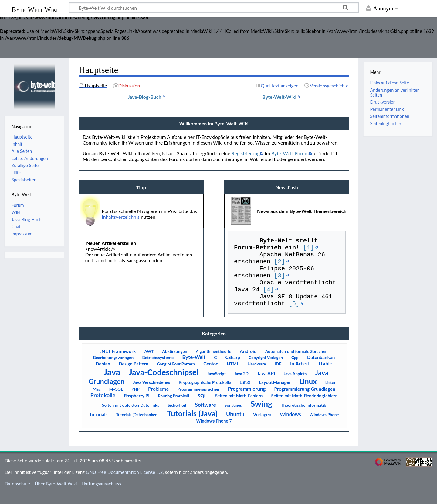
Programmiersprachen (198, 401)
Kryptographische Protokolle (205, 395)
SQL (202, 408)
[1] (309, 250)
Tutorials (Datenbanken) (137, 427)
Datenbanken (321, 369)
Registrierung (246, 153)
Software (205, 417)
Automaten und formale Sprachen (296, 363)
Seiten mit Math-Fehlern (239, 408)
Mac (97, 401)
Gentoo (211, 376)
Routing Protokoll (173, 408)
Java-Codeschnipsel (164, 384)
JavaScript (217, 386)
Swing (261, 416)
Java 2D (241, 386)
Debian (103, 376)
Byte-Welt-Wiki (279, 97)
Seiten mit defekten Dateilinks (131, 417)
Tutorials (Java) (192, 425)
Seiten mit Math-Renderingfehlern (305, 408)
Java (112, 384)
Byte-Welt (194, 369)
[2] (279, 266)
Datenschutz (17, 496)
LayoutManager (275, 394)
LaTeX (245, 394)
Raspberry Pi (137, 408)
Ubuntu (235, 426)
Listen (331, 394)
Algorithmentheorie (213, 364)
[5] (294, 315)
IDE (278, 376)
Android (248, 363)
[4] (269, 299)
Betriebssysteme (158, 370)
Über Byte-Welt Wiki (56, 496)
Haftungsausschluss (102, 496)
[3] (279, 282)
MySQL (116, 401)
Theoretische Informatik (303, 417)
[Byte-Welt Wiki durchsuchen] (214, 8)
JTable (325, 376)
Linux (308, 393)
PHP (136, 401)
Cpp (295, 370)
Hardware (257, 376)
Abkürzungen (175, 363)
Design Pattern (134, 376)
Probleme (158, 401)
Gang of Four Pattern (176, 376)
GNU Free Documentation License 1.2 (124, 484)
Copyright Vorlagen (266, 370)
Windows (290, 426)
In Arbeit (300, 376)
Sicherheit (177, 417)
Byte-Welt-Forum (290, 153)
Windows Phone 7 (214, 433)
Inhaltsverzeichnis (120, 217)
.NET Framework (118, 363)
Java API (266, 385)
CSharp (233, 369)
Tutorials (98, 426)
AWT (149, 364)
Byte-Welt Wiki (35, 10)
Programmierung (247, 401)
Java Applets (295, 386)
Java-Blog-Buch (145, 97)
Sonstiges (233, 417)
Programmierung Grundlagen (305, 401)
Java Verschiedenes (151, 394)
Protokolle (103, 407)
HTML (233, 376)
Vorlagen (262, 427)
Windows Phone (324, 427)
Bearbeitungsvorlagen (113, 370)
